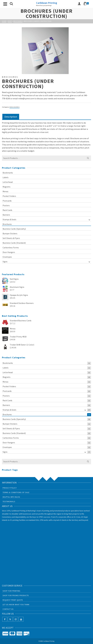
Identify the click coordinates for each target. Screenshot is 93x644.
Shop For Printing (11, 591)
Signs (5, 262)
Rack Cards (7, 210)
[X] (10, 619)
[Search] (11, 4)
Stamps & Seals (9, 219)
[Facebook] (5, 619)
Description (11, 117)
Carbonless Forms (11, 247)
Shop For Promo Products (16, 595)
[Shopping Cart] (87, 4)
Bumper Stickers (10, 233)
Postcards (7, 201)
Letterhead (8, 182)
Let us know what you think (16, 605)
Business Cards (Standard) (14, 243)
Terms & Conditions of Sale (16, 492)
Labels (6, 177)
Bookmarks (8, 173)
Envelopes (7, 257)
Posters (6, 205)
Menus (5, 191)
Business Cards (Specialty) (14, 229)
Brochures (15, 107)
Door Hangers (9, 252)
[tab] (11, 117)
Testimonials (9, 501)
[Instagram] (16, 619)
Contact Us (8, 609)
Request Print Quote (13, 600)
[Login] (79, 4)
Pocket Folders (9, 196)
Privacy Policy (10, 488)
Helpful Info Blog (11, 497)
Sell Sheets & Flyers (11, 238)
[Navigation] (5, 4)
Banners (6, 215)
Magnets (7, 187)
